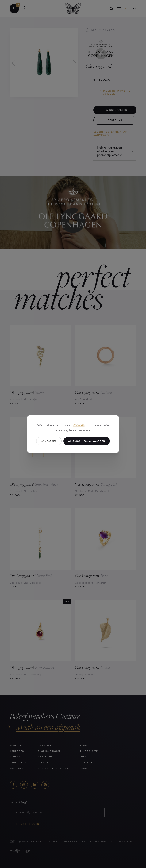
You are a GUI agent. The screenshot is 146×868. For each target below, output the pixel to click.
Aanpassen (49, 441)
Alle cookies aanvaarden (87, 441)
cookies (79, 425)
